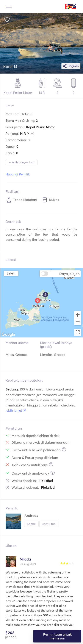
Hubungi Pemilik (18, 174)
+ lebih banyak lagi (22, 162)
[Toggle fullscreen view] (78, 332)
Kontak (32, 524)
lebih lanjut (16, 410)
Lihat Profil (49, 524)
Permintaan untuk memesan (57, 636)
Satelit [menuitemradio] (11, 273)
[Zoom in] (78, 315)
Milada (25, 559)
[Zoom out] (78, 322)
